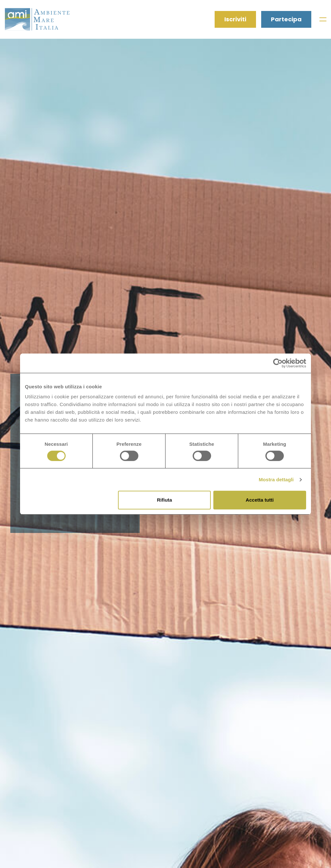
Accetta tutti (260, 500)
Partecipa (286, 19)
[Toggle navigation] (323, 19)
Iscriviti (235, 19)
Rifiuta (165, 500)
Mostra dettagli (276, 480)
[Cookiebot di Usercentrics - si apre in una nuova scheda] (278, 363)
